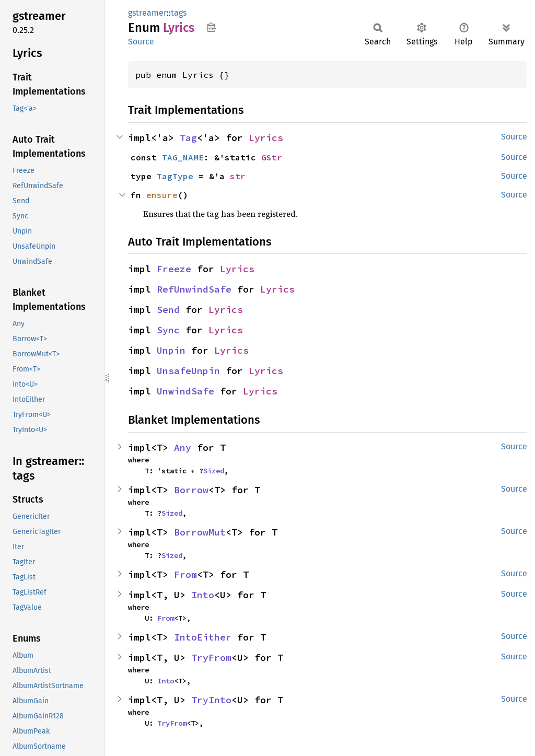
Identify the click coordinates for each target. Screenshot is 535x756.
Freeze (174, 269)
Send (168, 310)
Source (141, 42)
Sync (168, 330)
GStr (272, 157)
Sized (214, 471)
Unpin (171, 350)
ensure (162, 195)
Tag (188, 138)
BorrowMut (200, 532)
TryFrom (211, 658)
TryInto (211, 700)
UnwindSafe (185, 391)
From (185, 574)
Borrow (191, 490)
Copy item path (211, 27)
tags (179, 13)
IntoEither (203, 637)
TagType (175, 176)
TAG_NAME (183, 157)
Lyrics (266, 138)
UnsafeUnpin (188, 371)
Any (183, 447)
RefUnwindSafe (194, 289)
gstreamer (147, 13)
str (238, 176)
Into (203, 595)
